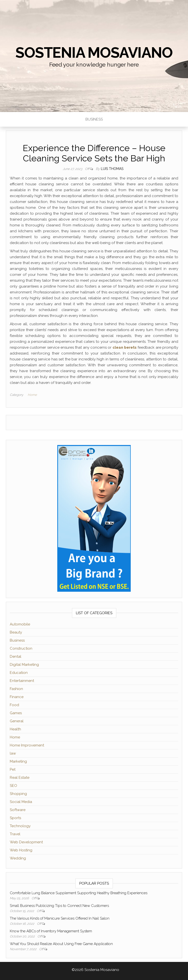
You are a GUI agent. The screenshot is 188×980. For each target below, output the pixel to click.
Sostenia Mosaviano (94, 53)
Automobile (20, 624)
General (17, 721)
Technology (20, 826)
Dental (16, 657)
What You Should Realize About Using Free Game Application (61, 944)
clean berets (125, 347)
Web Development (26, 842)
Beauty (16, 632)
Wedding (18, 858)
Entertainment (22, 681)
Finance (17, 697)
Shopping (18, 794)
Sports (15, 818)
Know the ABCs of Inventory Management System (51, 931)
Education (19, 673)
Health (15, 729)
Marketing (18, 761)
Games (16, 713)
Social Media (21, 802)
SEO (13, 786)
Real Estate (20, 778)
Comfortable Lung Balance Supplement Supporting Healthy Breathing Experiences (79, 893)
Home (32, 395)
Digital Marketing (24, 665)
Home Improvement (27, 745)
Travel (15, 834)
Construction (21, 648)
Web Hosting (21, 850)
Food (14, 705)
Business (94, 119)
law (13, 753)
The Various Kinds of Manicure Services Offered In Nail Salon (60, 918)
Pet (13, 769)
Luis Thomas (112, 169)
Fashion (16, 689)
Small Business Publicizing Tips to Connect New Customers (59, 906)
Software (18, 810)
